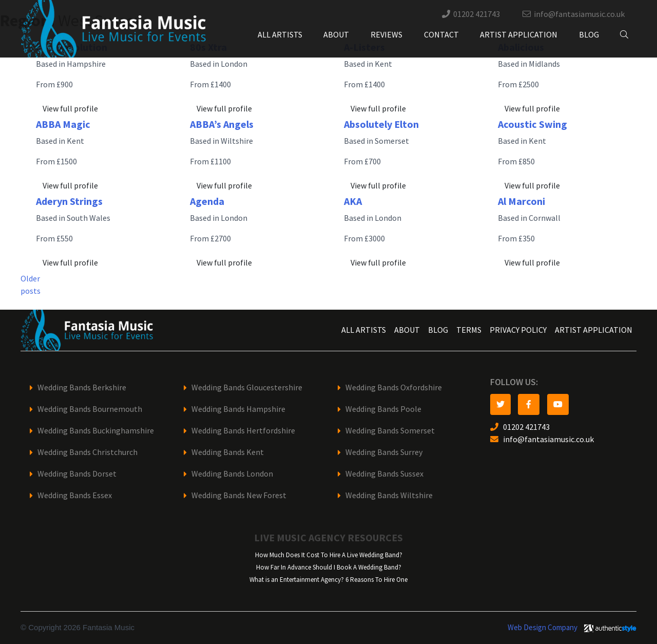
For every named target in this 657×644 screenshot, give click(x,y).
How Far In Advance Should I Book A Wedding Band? (329, 567)
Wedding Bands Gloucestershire (247, 387)
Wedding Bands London (232, 474)
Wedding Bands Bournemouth (90, 409)
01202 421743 (477, 14)
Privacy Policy (518, 330)
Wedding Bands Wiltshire (389, 495)
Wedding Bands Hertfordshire (243, 431)
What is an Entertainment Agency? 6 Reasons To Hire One (328, 580)
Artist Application (519, 35)
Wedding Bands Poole (383, 409)
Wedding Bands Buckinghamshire (96, 431)
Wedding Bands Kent (228, 452)
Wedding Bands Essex (75, 495)
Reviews (387, 35)
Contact (441, 35)
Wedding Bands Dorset (77, 474)
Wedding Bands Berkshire (82, 387)
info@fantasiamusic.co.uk (579, 14)
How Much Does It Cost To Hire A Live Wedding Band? (329, 555)
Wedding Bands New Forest (239, 495)
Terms (469, 330)
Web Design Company (543, 628)
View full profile (70, 109)
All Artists (280, 35)
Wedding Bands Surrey (384, 452)
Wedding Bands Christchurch (88, 452)
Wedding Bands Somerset (390, 431)
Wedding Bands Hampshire (238, 409)
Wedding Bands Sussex (384, 474)
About (336, 35)
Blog (589, 35)
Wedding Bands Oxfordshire (394, 387)
